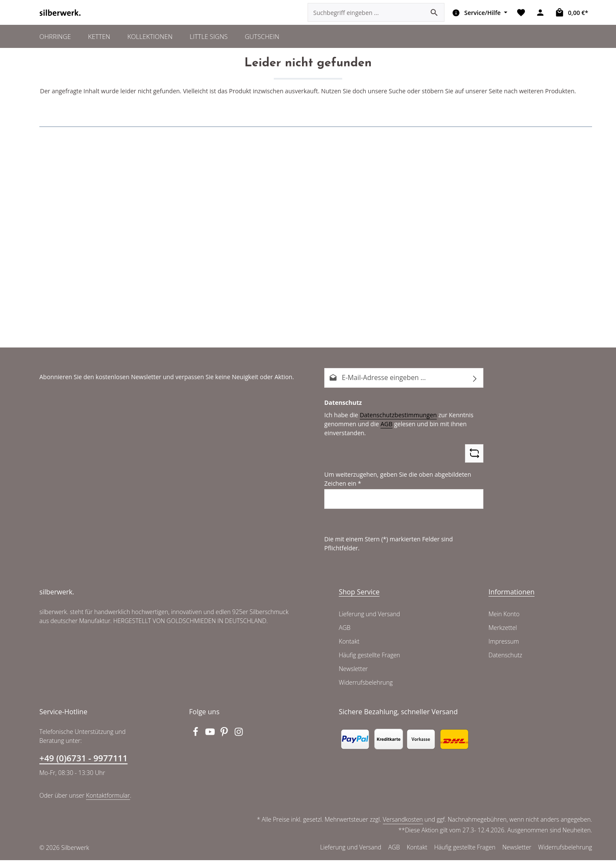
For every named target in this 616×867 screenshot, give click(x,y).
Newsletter (353, 676)
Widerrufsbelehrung (365, 689)
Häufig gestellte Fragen (370, 662)
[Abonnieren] (475, 395)
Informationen (509, 598)
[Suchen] (434, 21)
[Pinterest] (225, 741)
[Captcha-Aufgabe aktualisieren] (474, 470)
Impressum (503, 648)
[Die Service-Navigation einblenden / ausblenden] (478, 21)
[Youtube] (211, 741)
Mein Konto (504, 621)
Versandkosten (404, 826)
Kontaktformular (106, 802)
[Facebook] (196, 741)
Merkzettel (502, 635)
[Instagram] (239, 741)
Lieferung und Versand (369, 621)
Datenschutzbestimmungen (395, 431)
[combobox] (366, 21)
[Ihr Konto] (541, 22)
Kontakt (349, 648)
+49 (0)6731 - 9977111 (83, 765)
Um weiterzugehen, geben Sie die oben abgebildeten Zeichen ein (395, 496)
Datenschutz (505, 662)
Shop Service (359, 598)
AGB (384, 440)
